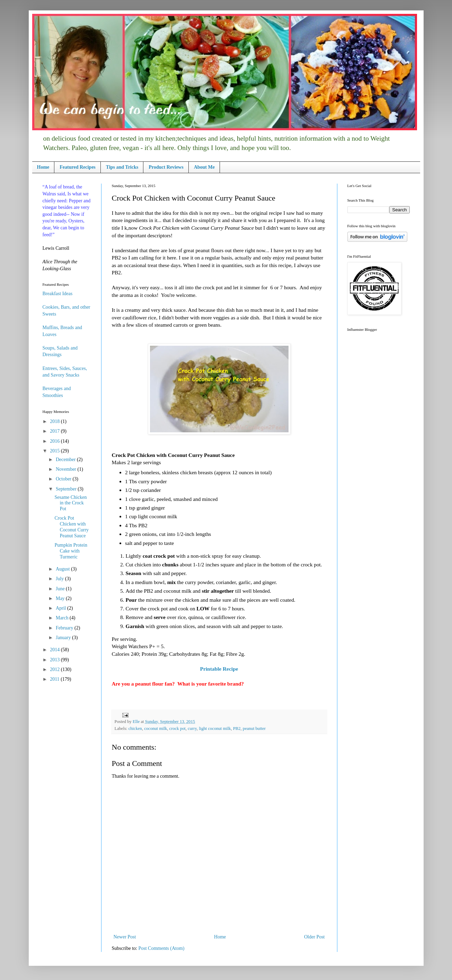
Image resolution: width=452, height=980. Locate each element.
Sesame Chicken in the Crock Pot (70, 503)
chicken (135, 729)
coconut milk (156, 729)
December (66, 460)
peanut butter (254, 729)
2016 (55, 441)
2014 (55, 650)
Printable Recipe (219, 669)
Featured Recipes (78, 167)
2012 (55, 669)
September (67, 489)
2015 (55, 451)
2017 (55, 431)
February (65, 628)
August (63, 569)
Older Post (314, 937)
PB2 (237, 729)
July (60, 579)
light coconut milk (215, 729)
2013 (55, 660)
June (61, 589)
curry (192, 729)
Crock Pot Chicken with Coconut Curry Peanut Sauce (72, 527)
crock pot (178, 729)
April (61, 608)
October (64, 479)
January (64, 638)
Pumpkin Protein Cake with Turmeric (71, 551)
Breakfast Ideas (58, 294)
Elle (137, 722)
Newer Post (125, 937)
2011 (55, 679)
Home (43, 167)
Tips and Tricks (122, 167)
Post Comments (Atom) (162, 948)
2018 (55, 421)
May (61, 598)
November (67, 469)
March (63, 618)
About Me (204, 167)
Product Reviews (166, 167)
